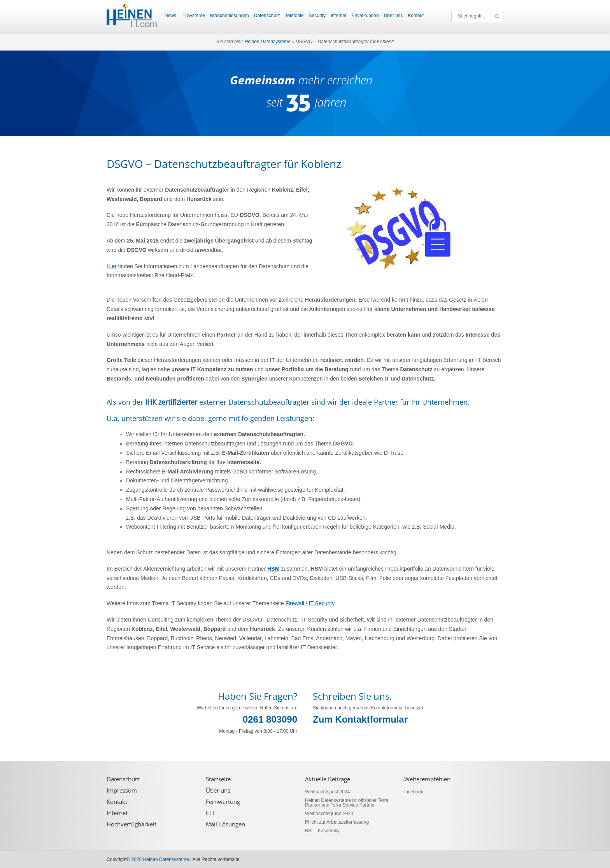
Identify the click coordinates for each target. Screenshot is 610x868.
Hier (112, 266)
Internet (339, 16)
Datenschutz (267, 16)
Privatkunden (365, 16)
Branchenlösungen (230, 16)
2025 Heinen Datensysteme (160, 859)
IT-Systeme (193, 16)
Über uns (394, 16)
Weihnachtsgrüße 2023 (329, 814)
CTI (210, 813)
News (170, 16)
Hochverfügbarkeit (131, 824)
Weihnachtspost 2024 (327, 792)
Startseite (218, 779)
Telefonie (294, 16)
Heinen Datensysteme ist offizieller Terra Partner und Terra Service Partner (347, 803)
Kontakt (416, 16)
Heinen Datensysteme (268, 42)
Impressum (122, 790)
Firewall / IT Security (310, 603)
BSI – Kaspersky (322, 831)
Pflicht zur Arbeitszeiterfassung (337, 822)
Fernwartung (223, 802)
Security (317, 16)
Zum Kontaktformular (360, 719)
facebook (414, 792)
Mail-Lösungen (225, 824)
